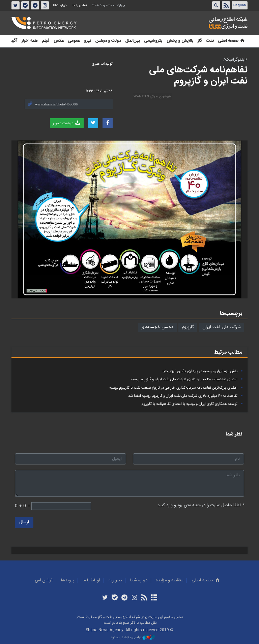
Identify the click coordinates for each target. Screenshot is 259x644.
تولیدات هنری (102, 64)
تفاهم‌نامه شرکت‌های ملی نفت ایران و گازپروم (198, 76)
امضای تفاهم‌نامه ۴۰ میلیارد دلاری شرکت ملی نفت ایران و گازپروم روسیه (184, 379)
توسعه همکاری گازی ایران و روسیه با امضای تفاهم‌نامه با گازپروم (189, 404)
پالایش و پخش (180, 41)
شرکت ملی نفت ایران (222, 327)
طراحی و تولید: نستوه (133, 638)
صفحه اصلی (232, 41)
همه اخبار (30, 41)
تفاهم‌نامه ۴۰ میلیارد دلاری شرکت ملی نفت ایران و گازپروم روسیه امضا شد (183, 396)
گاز (200, 41)
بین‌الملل (133, 41)
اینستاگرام (45, 5)
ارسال (24, 523)
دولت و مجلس (108, 41)
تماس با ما (80, 5)
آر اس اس (44, 581)
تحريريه (115, 581)
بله (25, 5)
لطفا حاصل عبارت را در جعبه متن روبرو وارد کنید (201, 505)
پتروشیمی (153, 41)
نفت (210, 41)
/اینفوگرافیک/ (235, 60)
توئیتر (16, 5)
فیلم (46, 41)
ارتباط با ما (91, 581)
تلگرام (35, 5)
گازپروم (188, 327)
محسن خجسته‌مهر (157, 327)
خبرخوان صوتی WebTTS (152, 97)
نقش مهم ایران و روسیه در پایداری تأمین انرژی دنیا (200, 371)
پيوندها (68, 581)
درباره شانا (60, 5)
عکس (59, 41)
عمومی (74, 41)
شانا (205, 23)
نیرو (88, 41)
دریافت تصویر (67, 123)
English (240, 5)
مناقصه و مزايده (169, 581)
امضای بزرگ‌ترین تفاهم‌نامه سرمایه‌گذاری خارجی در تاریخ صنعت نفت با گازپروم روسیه (173, 388)
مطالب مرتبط (228, 352)
